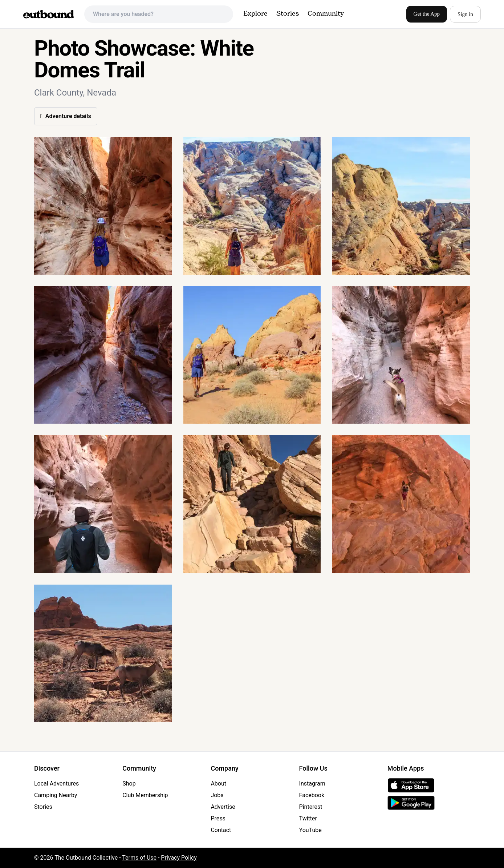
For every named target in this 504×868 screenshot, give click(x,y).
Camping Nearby (56, 795)
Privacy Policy (179, 858)
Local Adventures (56, 784)
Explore (255, 14)
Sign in (465, 14)
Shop (129, 784)
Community (326, 14)
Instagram (312, 784)
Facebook (312, 795)
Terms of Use (139, 858)
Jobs (217, 795)
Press (218, 818)
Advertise (223, 807)
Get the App (427, 14)
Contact (221, 830)
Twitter (308, 818)
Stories (288, 14)
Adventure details (66, 116)
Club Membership (145, 795)
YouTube (310, 830)
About (218, 784)
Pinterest (311, 807)
